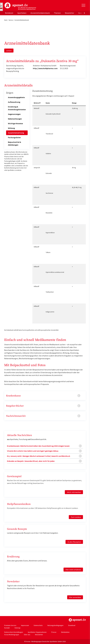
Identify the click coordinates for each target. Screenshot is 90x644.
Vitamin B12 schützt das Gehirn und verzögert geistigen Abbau (33, 451)
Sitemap (17, 628)
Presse (54, 632)
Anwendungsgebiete (16, 97)
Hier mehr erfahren (73, 570)
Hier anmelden (75, 597)
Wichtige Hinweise (15, 123)
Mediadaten (65, 632)
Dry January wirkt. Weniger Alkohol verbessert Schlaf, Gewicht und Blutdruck (39, 456)
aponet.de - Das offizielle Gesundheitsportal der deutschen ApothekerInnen (20, 6)
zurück (9, 51)
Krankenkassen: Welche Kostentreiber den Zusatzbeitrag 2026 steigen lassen (38, 446)
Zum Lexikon (76, 517)
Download (72, 625)
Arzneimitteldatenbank (40, 13)
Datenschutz (38, 625)
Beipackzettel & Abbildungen (14, 143)
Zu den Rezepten (74, 542)
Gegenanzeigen (14, 114)
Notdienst (9, 13)
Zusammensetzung (16, 133)
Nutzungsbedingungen (55, 625)
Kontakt (7, 628)
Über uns (27, 635)
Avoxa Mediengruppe (12, 635)
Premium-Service (10, 625)
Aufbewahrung (14, 102)
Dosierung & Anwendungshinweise (17, 108)
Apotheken (22, 13)
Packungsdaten (14, 137)
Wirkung (11, 128)
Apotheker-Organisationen (37, 632)
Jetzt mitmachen (74, 492)
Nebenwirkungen (15, 119)
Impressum (25, 625)
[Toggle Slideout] (83, 5)
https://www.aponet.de (77, 620)
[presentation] (84, 13)
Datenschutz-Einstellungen (14, 632)
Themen (57, 13)
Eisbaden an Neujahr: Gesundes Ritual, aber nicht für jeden (31, 461)
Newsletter (69, 13)
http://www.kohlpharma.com (45, 68)
